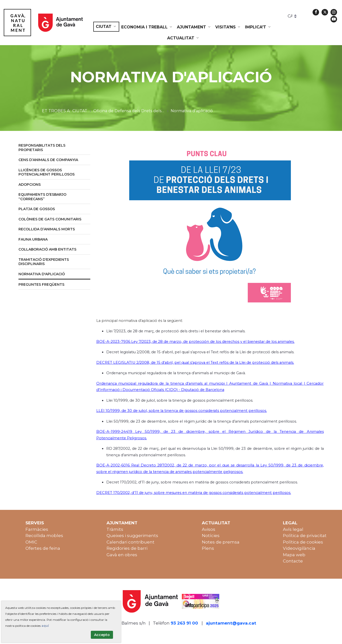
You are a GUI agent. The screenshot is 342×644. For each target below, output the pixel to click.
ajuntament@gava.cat (231, 623)
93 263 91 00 (184, 623)
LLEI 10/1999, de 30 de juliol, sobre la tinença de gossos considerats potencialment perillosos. (182, 411)
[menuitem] (106, 27)
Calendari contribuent (130, 542)
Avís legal (293, 529)
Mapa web (294, 555)
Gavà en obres (122, 555)
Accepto (102, 635)
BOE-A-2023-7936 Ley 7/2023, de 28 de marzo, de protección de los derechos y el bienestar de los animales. (195, 342)
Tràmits (115, 529)
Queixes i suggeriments (132, 536)
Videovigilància (299, 548)
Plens (208, 548)
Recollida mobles (44, 536)
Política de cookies (303, 542)
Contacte (293, 561)
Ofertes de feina (43, 548)
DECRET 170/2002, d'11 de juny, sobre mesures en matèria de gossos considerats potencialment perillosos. (194, 493)
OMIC (31, 542)
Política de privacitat (305, 536)
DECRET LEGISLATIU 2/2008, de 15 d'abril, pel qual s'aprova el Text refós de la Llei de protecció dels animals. (195, 363)
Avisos (209, 529)
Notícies (211, 536)
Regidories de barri (127, 548)
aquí (45, 626)
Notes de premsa (221, 542)
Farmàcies (37, 529)
